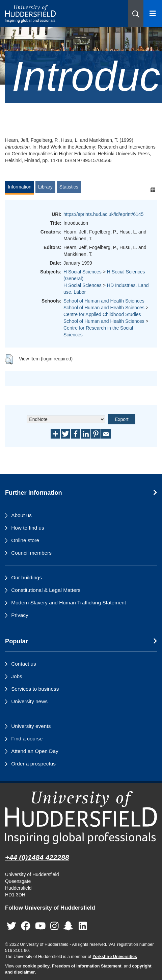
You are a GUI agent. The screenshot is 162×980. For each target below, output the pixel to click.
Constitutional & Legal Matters (46, 590)
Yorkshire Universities (115, 957)
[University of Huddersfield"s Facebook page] (26, 926)
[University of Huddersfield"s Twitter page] (11, 926)
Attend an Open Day (35, 751)
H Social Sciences (83, 272)
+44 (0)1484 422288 (37, 857)
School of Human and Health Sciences (104, 301)
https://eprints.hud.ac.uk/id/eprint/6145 (103, 214)
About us (21, 515)
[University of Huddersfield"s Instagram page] (55, 926)
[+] (153, 190)
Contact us (24, 664)
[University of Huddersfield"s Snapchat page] (70, 926)
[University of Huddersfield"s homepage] (81, 818)
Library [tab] (45, 187)
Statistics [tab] (69, 187)
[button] (136, 14)
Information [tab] (20, 187)
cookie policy (36, 966)
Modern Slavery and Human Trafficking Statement (69, 603)
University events (31, 726)
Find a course (27, 739)
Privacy (20, 615)
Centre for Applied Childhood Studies (102, 314)
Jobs (17, 676)
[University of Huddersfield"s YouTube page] (40, 926)
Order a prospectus (33, 764)
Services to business (35, 689)
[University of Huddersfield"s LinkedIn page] (83, 926)
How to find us (28, 528)
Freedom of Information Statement (87, 966)
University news (29, 701)
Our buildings (26, 577)
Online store (25, 540)
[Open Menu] (153, 14)
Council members (31, 553)
